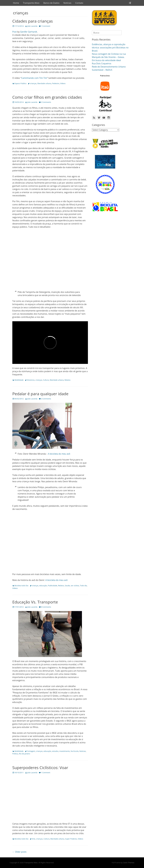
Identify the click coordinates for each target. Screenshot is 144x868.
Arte (33, 839)
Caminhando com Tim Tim (34, 78)
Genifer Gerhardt (29, 32)
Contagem (31, 751)
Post (15, 32)
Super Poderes (71, 839)
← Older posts (19, 852)
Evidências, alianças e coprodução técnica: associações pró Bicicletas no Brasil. (110, 48)
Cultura (46, 380)
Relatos (67, 380)
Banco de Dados (51, 3)
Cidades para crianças (33, 21)
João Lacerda (32, 26)
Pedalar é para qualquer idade (40, 394)
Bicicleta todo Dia (21, 586)
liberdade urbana (44, 83)
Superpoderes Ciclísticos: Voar (40, 768)
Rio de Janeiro (25, 754)
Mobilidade (19, 380)
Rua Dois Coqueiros (102, 63)
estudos (55, 751)
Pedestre (56, 83)
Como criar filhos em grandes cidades (47, 97)
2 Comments (46, 102)
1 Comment (46, 26)
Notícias (67, 3)
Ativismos (31, 380)
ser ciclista (75, 586)
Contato (79, 3)
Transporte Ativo (31, 3)
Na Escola (75, 751)
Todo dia (83, 586)
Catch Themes (129, 863)
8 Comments (46, 607)
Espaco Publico (20, 83)
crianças (33, 83)
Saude (67, 586)
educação (43, 586)
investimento (65, 751)
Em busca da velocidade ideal (106, 60)
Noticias (82, 751)
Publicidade (53, 586)
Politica (15, 754)
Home (16, 3)
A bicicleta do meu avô (59, 454)
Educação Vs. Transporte (35, 602)
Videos (63, 83)
